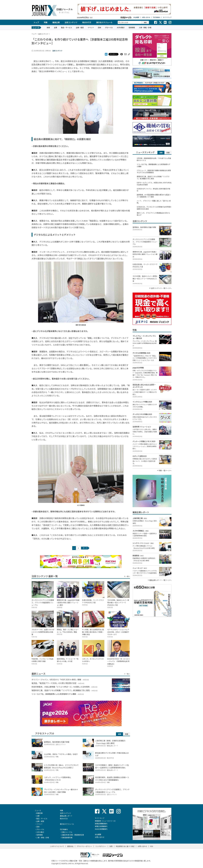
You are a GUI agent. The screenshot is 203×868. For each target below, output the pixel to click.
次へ (85, 548)
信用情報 (132, 27)
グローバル (109, 27)
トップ (36, 22)
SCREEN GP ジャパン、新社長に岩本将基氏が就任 (153, 190)
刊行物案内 (157, 17)
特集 (46, 22)
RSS (152, 846)
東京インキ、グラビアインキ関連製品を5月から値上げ (153, 214)
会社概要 (136, 17)
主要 (55, 27)
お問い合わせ (146, 17)
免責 (111, 846)
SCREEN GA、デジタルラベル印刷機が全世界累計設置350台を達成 (154, 208)
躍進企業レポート (66, 816)
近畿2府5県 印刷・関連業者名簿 (73, 835)
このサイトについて (57, 846)
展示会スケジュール (104, 22)
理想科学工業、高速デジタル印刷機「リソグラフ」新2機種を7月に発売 (153, 178)
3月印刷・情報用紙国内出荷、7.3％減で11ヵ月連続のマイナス (154, 159)
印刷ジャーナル (67, 832)
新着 (48, 27)
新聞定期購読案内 (101, 824)
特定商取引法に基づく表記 (125, 846)
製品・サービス (66, 27)
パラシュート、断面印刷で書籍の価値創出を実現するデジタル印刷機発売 (154, 171)
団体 (99, 27)
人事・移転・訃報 (145, 27)
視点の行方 (87, 22)
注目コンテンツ (71, 22)
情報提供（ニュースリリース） (106, 821)
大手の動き (121, 27)
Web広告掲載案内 (101, 829)
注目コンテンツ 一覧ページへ (161, 288)
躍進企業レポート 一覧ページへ (160, 580)
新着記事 (39, 813)
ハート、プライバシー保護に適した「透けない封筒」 (154, 202)
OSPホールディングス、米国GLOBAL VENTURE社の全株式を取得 (154, 184)
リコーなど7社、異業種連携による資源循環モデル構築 (153, 165)
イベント (91, 27)
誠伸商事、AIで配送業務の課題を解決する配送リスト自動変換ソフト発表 (154, 196)
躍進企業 (56, 22)
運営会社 (70, 846)
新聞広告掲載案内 (101, 826)
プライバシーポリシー (84, 846)
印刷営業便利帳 (67, 837)
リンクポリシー (101, 846)
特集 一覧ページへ (165, 470)
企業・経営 (80, 27)
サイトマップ (167, 17)
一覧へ (128, 576)
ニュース (38, 810)
